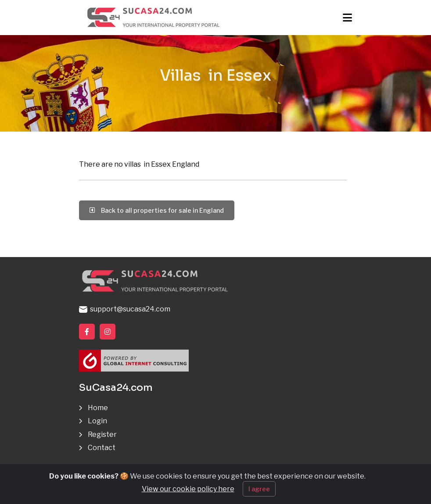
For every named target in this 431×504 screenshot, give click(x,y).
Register (102, 434)
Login (97, 421)
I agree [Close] (259, 490)
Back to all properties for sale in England (157, 210)
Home (98, 408)
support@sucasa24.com (125, 309)
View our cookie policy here (188, 490)
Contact (102, 448)
